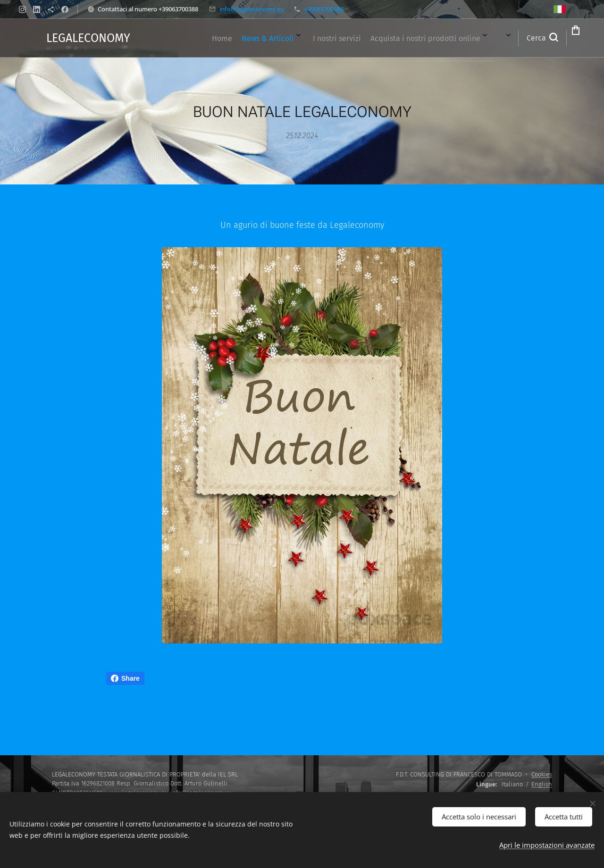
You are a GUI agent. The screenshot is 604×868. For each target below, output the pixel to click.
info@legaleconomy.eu (252, 9)
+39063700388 (324, 9)
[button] (504, 38)
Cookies (542, 774)
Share (125, 678)
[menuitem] (203, 38)
